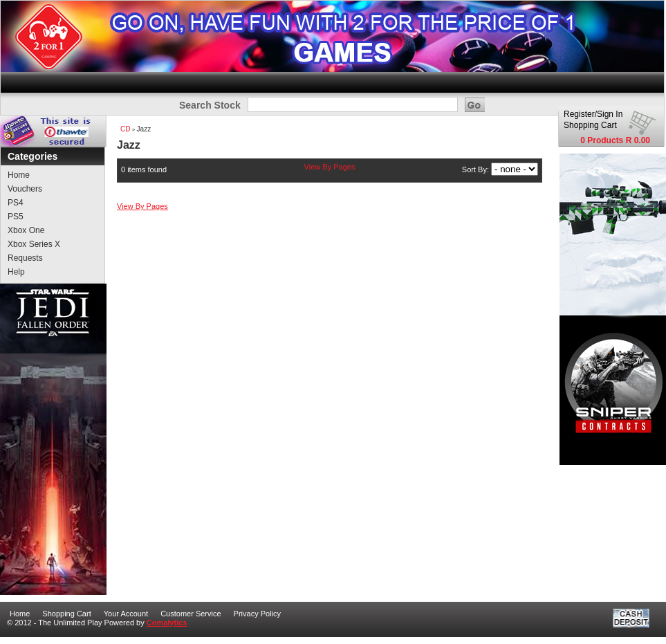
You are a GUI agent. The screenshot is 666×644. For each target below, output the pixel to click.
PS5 (16, 217)
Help (16, 272)
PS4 (16, 203)
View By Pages (330, 167)
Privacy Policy (257, 614)
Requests (25, 258)
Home (19, 175)
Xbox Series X (34, 244)
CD (125, 129)
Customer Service (191, 614)
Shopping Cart (590, 125)
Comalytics (167, 623)
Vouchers (25, 189)
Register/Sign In (593, 114)
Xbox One (26, 230)
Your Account (126, 614)
